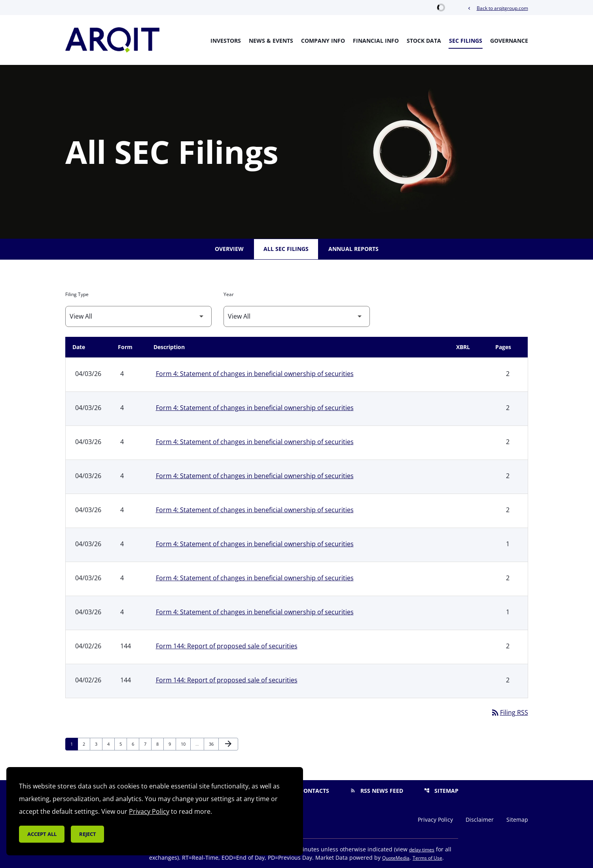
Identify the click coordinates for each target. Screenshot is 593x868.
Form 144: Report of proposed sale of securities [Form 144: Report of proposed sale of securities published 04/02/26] (227, 646)
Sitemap (441, 791)
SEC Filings (466, 41)
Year (229, 294)
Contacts (309, 791)
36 (213, 744)
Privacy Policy (435, 820)
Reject (88, 834)
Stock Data (424, 41)
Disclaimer (480, 820)
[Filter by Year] (297, 316)
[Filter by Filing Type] (138, 316)
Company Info (323, 41)
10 (185, 744)
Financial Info (376, 41)
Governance (509, 41)
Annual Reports (353, 249)
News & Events (271, 41)
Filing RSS (509, 712)
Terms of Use (427, 858)
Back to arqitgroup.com (497, 8)
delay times (422, 850)
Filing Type (77, 294)
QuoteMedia (396, 858)
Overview (229, 249)
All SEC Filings (286, 249)
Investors (226, 41)
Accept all (42, 834)
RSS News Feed (377, 791)
